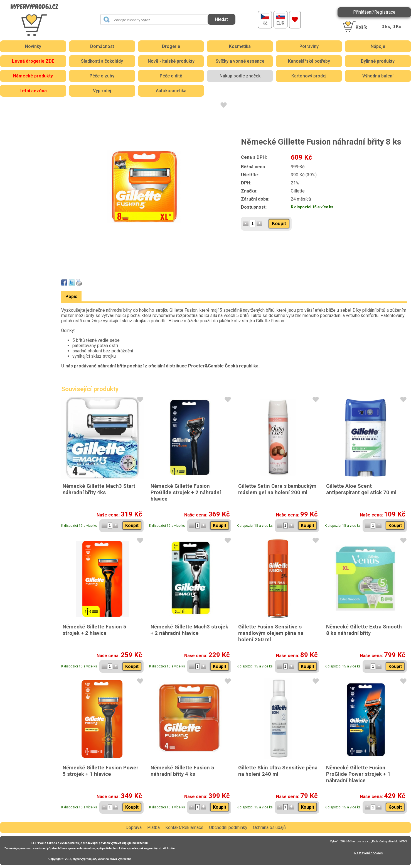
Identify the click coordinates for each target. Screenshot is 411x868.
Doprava (134, 827)
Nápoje (378, 46)
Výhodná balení (378, 76)
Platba (153, 827)
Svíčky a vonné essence (240, 61)
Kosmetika (240, 46)
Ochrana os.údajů (269, 827)
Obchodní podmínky (228, 827)
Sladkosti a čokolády (102, 61)
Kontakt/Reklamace (184, 827)
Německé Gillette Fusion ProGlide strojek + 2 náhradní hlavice (186, 492)
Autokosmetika (171, 91)
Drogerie (171, 46)
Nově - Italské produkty (171, 61)
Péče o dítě (171, 76)
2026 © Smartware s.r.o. (356, 841)
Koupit (279, 224)
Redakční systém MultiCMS (389, 841)
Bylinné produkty (378, 61)
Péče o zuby (102, 76)
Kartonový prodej (309, 76)
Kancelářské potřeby (309, 61)
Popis (71, 297)
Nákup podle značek (240, 76)
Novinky (33, 46)
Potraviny (309, 46)
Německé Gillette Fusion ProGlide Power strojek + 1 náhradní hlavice (358, 774)
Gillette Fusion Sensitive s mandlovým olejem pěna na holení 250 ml (271, 633)
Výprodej (102, 91)
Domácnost (102, 46)
